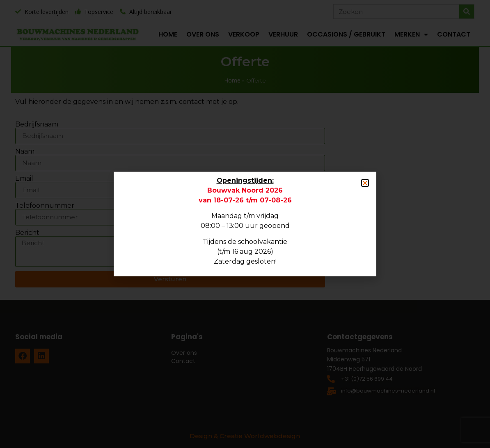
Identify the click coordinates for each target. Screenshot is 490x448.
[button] (365, 183)
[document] (245, 224)
